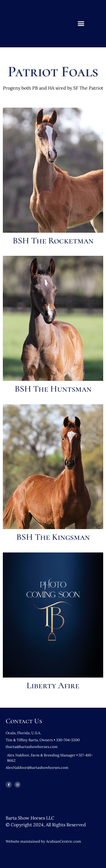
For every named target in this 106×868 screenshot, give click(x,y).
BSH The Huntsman (53, 389)
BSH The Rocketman (53, 241)
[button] (81, 24)
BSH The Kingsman (53, 537)
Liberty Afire (53, 685)
